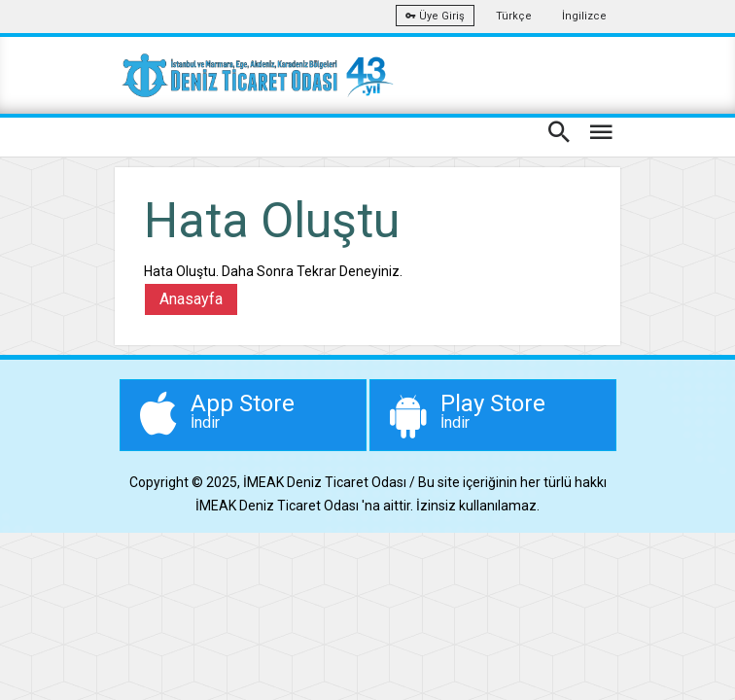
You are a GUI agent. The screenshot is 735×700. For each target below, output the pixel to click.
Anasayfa (191, 299)
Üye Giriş (435, 16)
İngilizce (584, 16)
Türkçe (514, 16)
